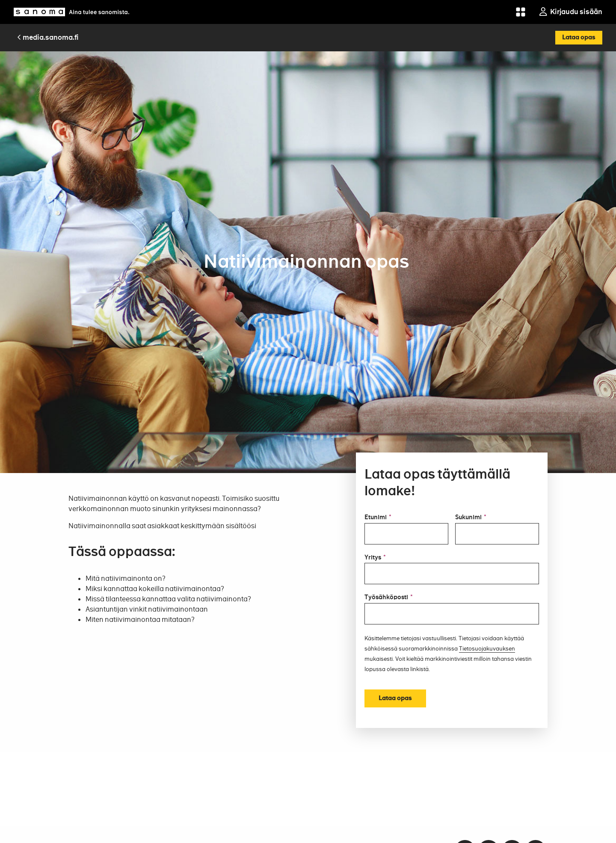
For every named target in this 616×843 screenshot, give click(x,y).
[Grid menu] (521, 12)
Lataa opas (579, 37)
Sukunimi (471, 518)
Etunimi (378, 518)
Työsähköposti (389, 597)
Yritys (375, 558)
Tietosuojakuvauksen (487, 649)
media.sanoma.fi (48, 37)
